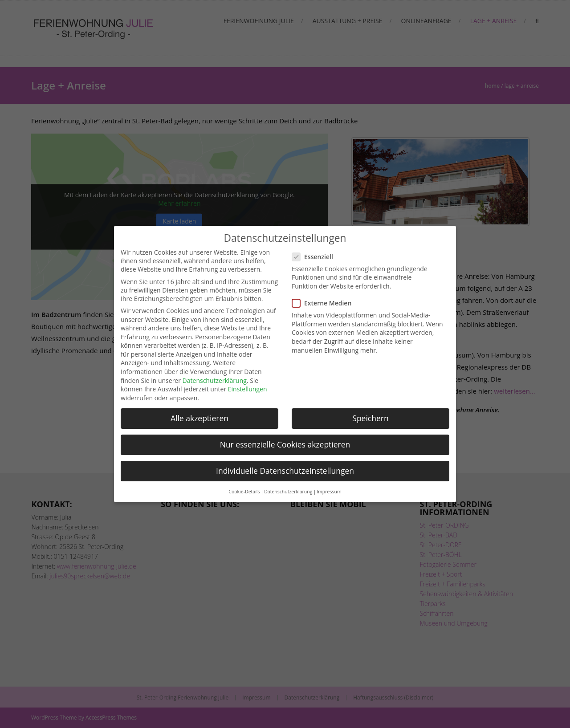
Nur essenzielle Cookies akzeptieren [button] (285, 444)
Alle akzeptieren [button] (199, 418)
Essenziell (315, 257)
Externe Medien (324, 303)
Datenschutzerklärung (215, 380)
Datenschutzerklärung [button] (288, 492)
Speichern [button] (370, 418)
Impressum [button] (329, 492)
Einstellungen (248, 389)
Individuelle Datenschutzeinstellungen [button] (285, 471)
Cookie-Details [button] (244, 492)
